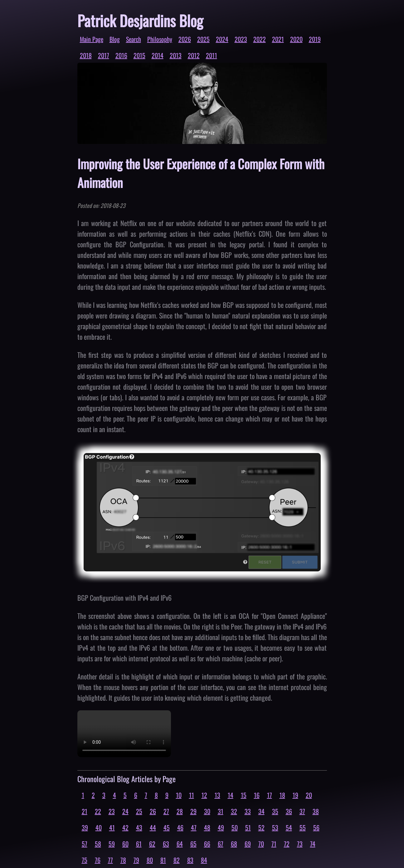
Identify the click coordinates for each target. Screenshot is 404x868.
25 (139, 811)
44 (153, 827)
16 (257, 795)
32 (234, 811)
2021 (278, 39)
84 (204, 860)
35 (275, 811)
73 (300, 844)
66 (207, 844)
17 (270, 795)
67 (221, 844)
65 (193, 844)
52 (261, 827)
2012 (194, 55)
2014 (158, 55)
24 (125, 811)
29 (193, 811)
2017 (104, 55)
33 (248, 811)
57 (85, 844)
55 (303, 827)
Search (134, 39)
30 (207, 811)
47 (194, 827)
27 (166, 811)
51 (248, 827)
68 (234, 844)
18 (282, 795)
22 (98, 811)
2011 (212, 55)
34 (261, 811)
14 (231, 795)
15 (244, 795)
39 (85, 827)
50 (235, 827)
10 (179, 795)
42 (125, 827)
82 (177, 860)
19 (295, 795)
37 (302, 811)
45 (167, 827)
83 (190, 860)
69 (248, 844)
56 (316, 827)
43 (139, 827)
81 (163, 860)
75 (85, 860)
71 (274, 844)
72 (287, 844)
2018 (86, 55)
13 (217, 795)
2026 (185, 39)
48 (207, 827)
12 (204, 795)
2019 (315, 39)
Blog (115, 39)
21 (85, 811)
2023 (241, 39)
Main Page (92, 39)
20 (309, 795)
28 (180, 811)
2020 (296, 39)
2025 (203, 39)
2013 (176, 55)
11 (192, 795)
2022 (260, 39)
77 (110, 860)
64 (180, 844)
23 (112, 811)
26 (153, 811)
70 (261, 844)
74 (313, 844)
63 (166, 844)
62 (152, 844)
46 (180, 827)
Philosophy (160, 39)
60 (125, 844)
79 (136, 860)
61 (139, 844)
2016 (121, 55)
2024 (222, 39)
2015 (139, 55)
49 (221, 827)
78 (123, 860)
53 (275, 827)
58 (98, 844)
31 (221, 811)
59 (112, 844)
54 (289, 827)
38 (316, 811)
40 (99, 827)
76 (98, 860)
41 (112, 827)
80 (150, 860)
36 (289, 811)
